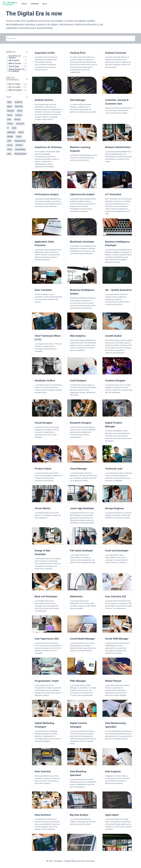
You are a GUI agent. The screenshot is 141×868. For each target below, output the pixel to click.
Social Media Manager (82, 639)
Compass (35, 4)
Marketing (11, 132)
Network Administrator (118, 147)
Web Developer (20, 154)
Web (9, 154)
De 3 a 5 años (13, 87)
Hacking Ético (78, 53)
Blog (45, 4)
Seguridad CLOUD (45, 53)
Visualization (20, 149)
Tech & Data (13, 67)
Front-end (20, 124)
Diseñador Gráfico (45, 381)
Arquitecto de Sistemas (48, 147)
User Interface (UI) (116, 596)
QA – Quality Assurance (118, 290)
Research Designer (81, 423)
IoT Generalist (113, 194)
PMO (9, 141)
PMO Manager (78, 681)
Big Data (11, 111)
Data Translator (43, 290)
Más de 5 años (14, 90)
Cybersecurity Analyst (82, 194)
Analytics (19, 102)
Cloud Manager (78, 469)
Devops (17, 119)
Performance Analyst (47, 194)
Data (9, 119)
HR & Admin (13, 61)
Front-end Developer (117, 551)
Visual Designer (44, 423)
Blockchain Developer (82, 242)
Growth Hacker (114, 336)
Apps (10, 106)
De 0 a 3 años (13, 84)
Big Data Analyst (79, 815)
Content (19, 115)
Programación (20, 141)
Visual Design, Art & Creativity (15, 70)
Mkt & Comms (14, 64)
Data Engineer (113, 771)
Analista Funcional (116, 53)
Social (10, 145)
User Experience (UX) (47, 639)
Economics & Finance (13, 57)
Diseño (10, 124)
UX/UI (10, 149)
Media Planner (113, 681)
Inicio (24, 4)
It (8, 128)
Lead (14, 128)
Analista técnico (44, 100)
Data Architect (43, 815)
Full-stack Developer (81, 551)
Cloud (10, 115)
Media (21, 132)
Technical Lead (114, 469)
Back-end (19, 106)
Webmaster (76, 596)
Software (19, 145)
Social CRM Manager (117, 639)
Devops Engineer (115, 508)
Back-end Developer (46, 596)
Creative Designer (115, 381)
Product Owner (43, 469)
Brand (20, 111)
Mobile (10, 137)
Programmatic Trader (47, 681)
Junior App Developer (82, 508)
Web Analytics (78, 336)
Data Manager (78, 100)
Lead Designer (78, 381)
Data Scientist (43, 771)
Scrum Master (43, 508)
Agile (9, 102)
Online (19, 137)
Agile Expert (112, 815)
